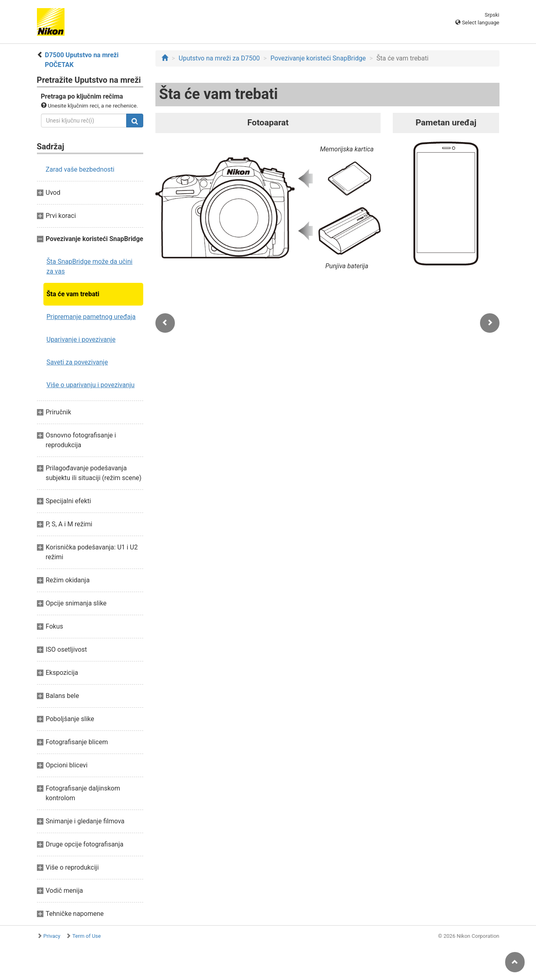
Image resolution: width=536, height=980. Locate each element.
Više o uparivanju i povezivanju (91, 385)
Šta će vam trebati (73, 294)
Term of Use (86, 936)
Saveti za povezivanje (77, 362)
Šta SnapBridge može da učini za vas (90, 266)
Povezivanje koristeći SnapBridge (318, 58)
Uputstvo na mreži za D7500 (219, 58)
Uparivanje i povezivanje (81, 339)
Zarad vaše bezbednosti (80, 169)
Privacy (52, 936)
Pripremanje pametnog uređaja (91, 317)
